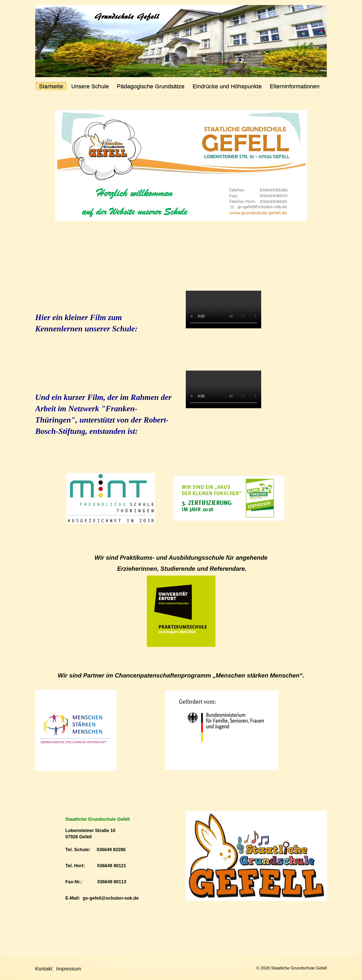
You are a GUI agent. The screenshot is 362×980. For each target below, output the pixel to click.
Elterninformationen (295, 86)
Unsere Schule (90, 86)
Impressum (69, 969)
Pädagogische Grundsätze (151, 86)
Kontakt (44, 969)
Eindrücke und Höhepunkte (227, 86)
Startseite (51, 86)
